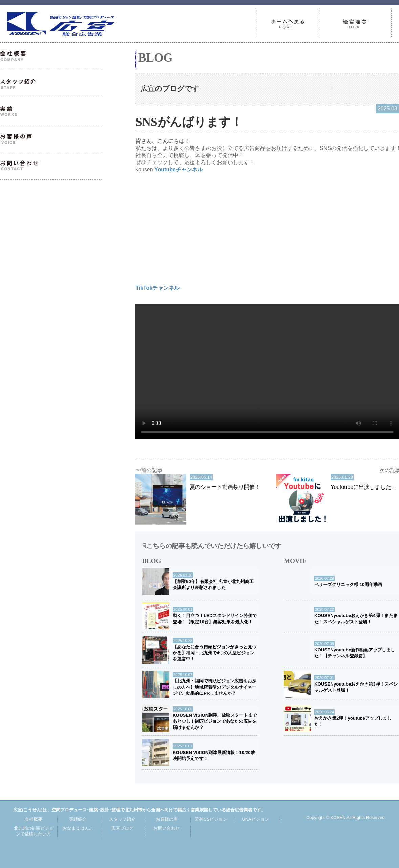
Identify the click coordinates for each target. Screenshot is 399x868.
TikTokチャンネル (157, 288)
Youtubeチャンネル (179, 169)
